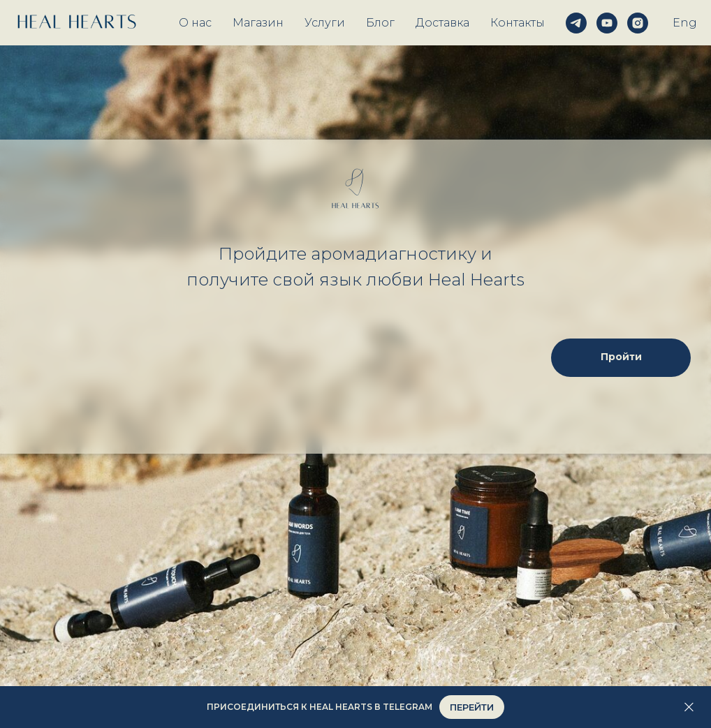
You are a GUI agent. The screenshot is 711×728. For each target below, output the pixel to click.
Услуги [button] (325, 23)
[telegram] (576, 23)
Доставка (442, 23)
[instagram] (638, 23)
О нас (195, 23)
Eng (685, 23)
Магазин (258, 23)
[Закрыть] (689, 707)
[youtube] (607, 23)
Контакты (518, 23)
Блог (380, 23)
